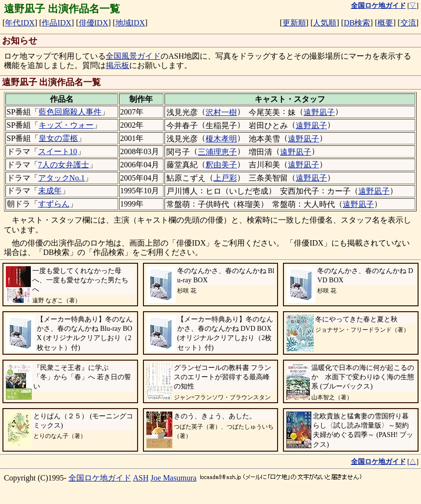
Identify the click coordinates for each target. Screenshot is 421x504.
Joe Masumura (174, 478)
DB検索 (357, 23)
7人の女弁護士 (64, 165)
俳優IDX (94, 23)
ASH (141, 478)
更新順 (294, 23)
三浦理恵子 (217, 152)
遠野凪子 (319, 112)
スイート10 (58, 151)
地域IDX (130, 23)
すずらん (54, 204)
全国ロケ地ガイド (100, 478)
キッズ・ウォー (66, 125)
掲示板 (117, 65)
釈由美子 (221, 165)
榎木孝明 (221, 139)
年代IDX (20, 23)
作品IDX (56, 23)
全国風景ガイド (133, 56)
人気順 (325, 23)
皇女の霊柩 (58, 138)
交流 (408, 23)
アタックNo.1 (62, 178)
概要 (385, 23)
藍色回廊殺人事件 (70, 112)
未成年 (50, 191)
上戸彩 (225, 178)
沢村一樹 (221, 112)
